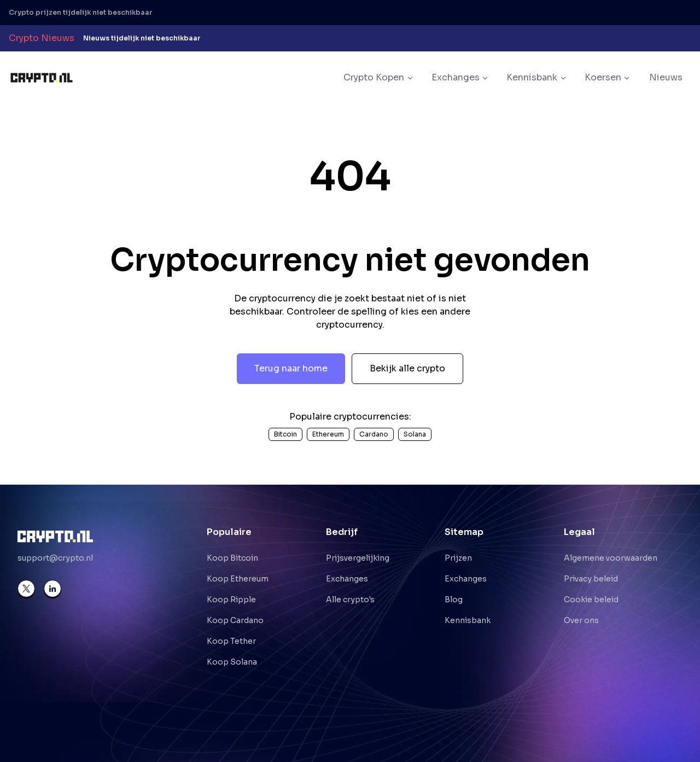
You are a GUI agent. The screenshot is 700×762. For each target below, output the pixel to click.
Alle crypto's (350, 600)
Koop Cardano (235, 620)
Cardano (374, 434)
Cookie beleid (591, 600)
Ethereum (328, 434)
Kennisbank (468, 620)
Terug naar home (291, 368)
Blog (454, 600)
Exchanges (347, 579)
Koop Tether (231, 641)
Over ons (581, 620)
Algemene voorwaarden (611, 558)
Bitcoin (285, 434)
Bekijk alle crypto (407, 368)
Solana (415, 434)
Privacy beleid (591, 579)
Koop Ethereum (238, 579)
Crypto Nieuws (42, 38)
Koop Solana (232, 662)
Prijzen (458, 558)
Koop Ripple (231, 600)
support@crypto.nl (55, 558)
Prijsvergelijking (358, 558)
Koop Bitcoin (232, 558)
